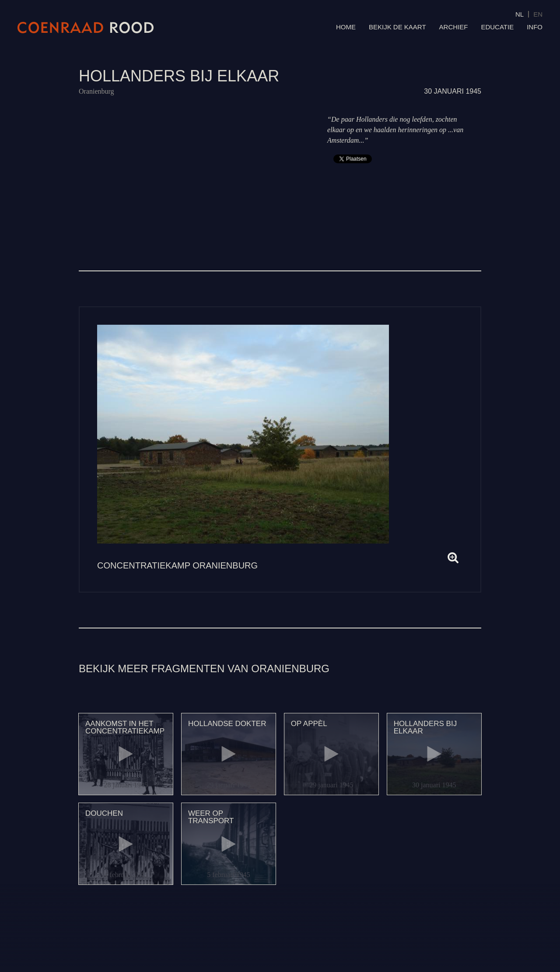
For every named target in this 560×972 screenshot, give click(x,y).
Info (535, 27)
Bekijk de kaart (397, 27)
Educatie (497, 27)
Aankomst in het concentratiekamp (125, 727)
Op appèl (309, 724)
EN (538, 14)
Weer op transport (211, 817)
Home (346, 27)
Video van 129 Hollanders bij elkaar (194, 170)
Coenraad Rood (86, 28)
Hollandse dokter (227, 724)
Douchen (104, 813)
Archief (454, 27)
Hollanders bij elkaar (425, 727)
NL (520, 14)
